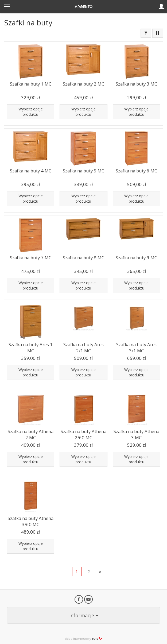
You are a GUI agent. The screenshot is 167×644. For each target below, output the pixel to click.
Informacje (84, 615)
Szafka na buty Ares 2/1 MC (83, 348)
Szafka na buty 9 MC (136, 258)
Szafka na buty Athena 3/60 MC (31, 521)
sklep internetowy (84, 639)
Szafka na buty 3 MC (136, 84)
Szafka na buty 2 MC (83, 84)
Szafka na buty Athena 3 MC (136, 434)
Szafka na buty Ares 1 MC (31, 348)
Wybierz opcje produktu (31, 112)
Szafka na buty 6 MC (136, 171)
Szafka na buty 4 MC (31, 171)
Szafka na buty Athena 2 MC (31, 434)
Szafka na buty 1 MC (31, 84)
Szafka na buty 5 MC (83, 171)
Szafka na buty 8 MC (83, 258)
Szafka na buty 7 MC (31, 258)
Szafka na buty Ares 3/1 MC (136, 348)
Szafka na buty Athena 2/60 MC (83, 434)
